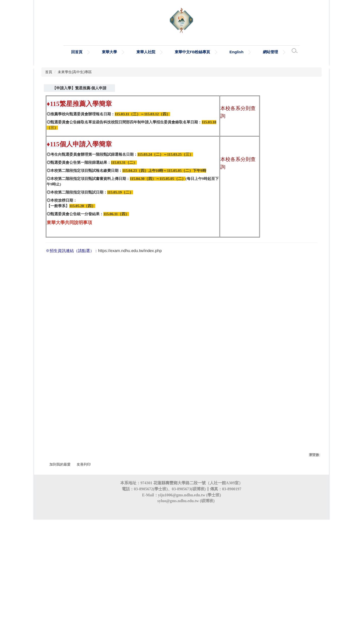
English (236, 52)
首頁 (49, 151)
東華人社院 (146, 52)
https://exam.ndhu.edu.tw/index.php (130, 318)
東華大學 (109, 52)
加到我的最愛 (60, 545)
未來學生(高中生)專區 (75, 151)
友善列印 (84, 545)
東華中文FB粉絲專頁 (192, 52)
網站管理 (270, 52)
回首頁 (77, 52)
